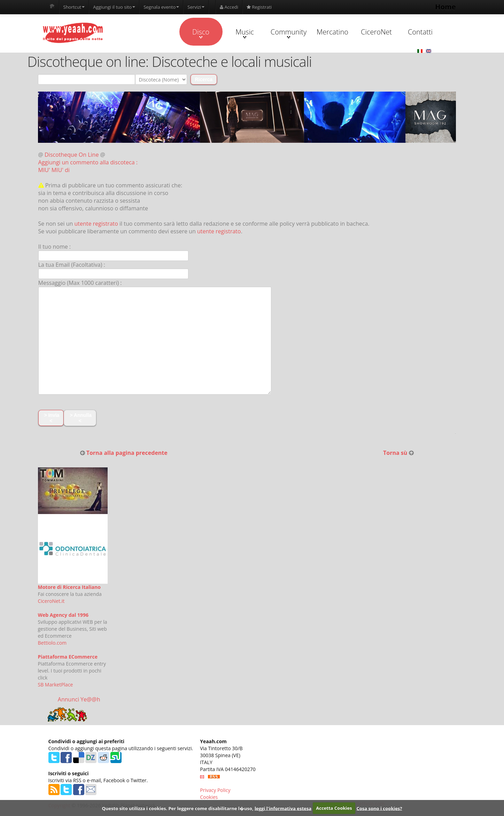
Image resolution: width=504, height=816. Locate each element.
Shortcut (74, 7)
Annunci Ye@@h (79, 699)
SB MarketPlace (56, 685)
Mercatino (332, 32)
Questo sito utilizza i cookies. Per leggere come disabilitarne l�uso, (177, 808)
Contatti (420, 32)
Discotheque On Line (72, 155)
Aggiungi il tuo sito (114, 7)
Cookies (209, 797)
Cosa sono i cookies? (379, 808)
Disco (201, 33)
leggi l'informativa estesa (283, 808)
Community (289, 33)
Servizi (196, 7)
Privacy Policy (215, 790)
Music (245, 33)
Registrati (259, 7)
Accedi (229, 7)
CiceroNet (376, 32)
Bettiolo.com (52, 643)
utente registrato (96, 224)
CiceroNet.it (51, 601)
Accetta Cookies (334, 808)
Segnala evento (161, 7)
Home (445, 7)
